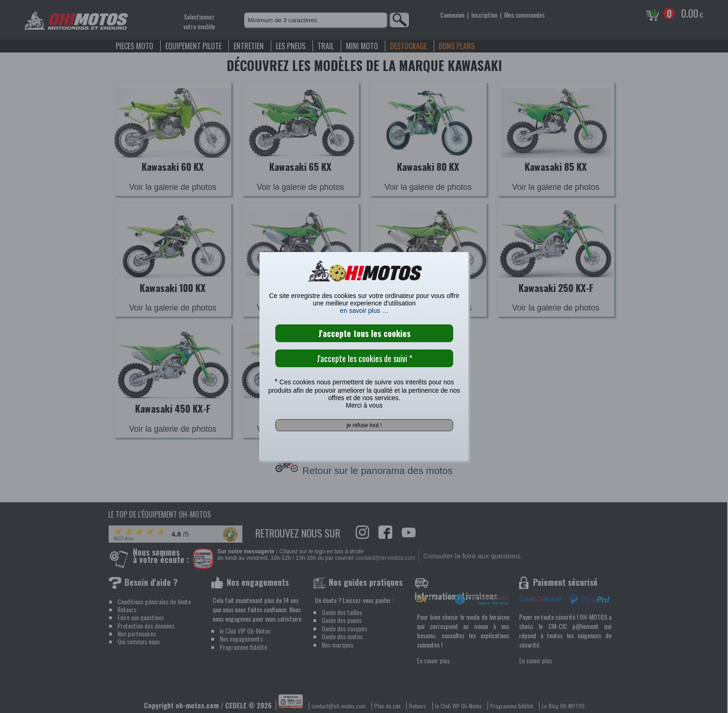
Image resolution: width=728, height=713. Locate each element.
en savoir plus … (364, 311)
